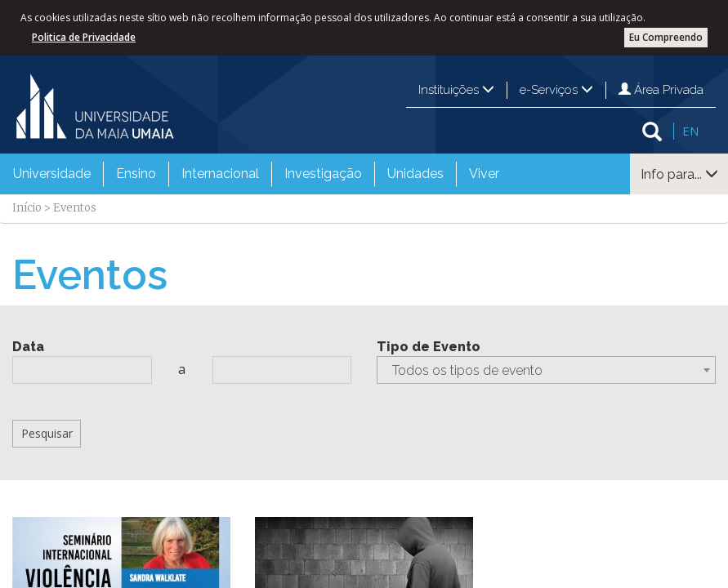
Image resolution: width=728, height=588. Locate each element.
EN (690, 131)
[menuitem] (52, 174)
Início (27, 208)
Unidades (415, 174)
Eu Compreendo (666, 37)
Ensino (136, 174)
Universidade (52, 174)
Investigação (323, 174)
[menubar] (256, 174)
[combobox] (547, 370)
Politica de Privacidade (84, 37)
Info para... (679, 174)
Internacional (220, 174)
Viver (484, 174)
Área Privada (661, 90)
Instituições (456, 90)
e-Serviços (556, 90)
